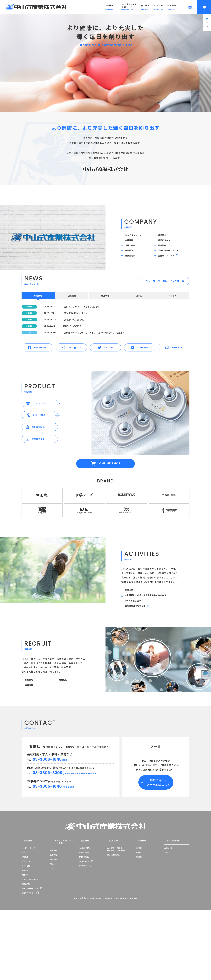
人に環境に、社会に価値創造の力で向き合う (150, 639)
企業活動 (131, 631)
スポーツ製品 (84, 908)
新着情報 (53, 903)
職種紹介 (65, 730)
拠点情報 (164, 252)
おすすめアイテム (85, 921)
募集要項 (31, 737)
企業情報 (25, 896)
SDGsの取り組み (135, 646)
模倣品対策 (132, 267)
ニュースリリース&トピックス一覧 (165, 294)
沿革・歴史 (132, 252)
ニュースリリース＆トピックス (58, 896)
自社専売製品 (84, 912)
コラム (53, 917)
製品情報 (53, 912)
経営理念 (164, 236)
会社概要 (131, 244)
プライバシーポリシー (171, 260)
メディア (53, 921)
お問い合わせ (170, 896)
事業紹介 (131, 260)
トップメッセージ (136, 236)
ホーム (167, 908)
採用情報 (31, 730)
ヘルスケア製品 (85, 903)
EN (207, 26)
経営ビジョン (166, 244)
